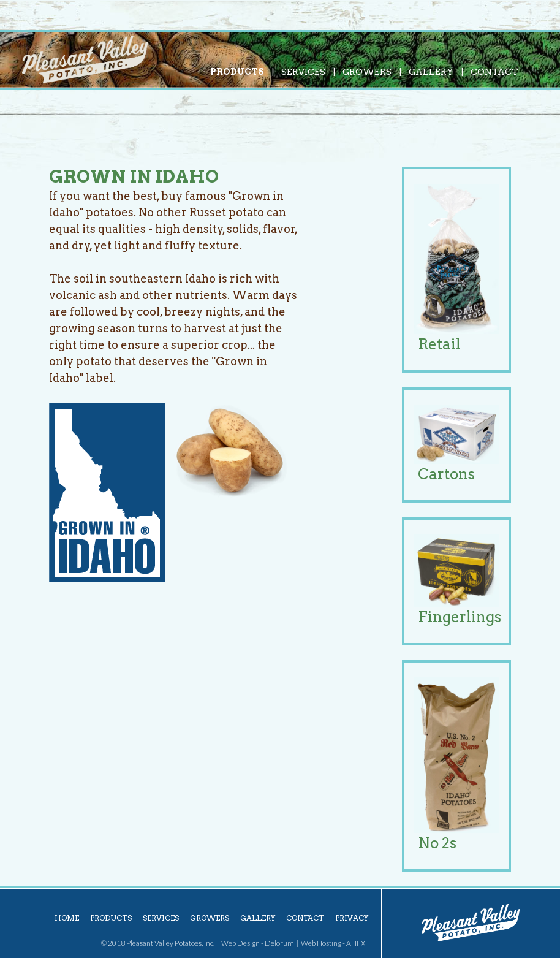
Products (237, 72)
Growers (367, 72)
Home (67, 918)
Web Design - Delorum (258, 943)
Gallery (431, 72)
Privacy (352, 918)
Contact (494, 72)
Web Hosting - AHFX (333, 943)
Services (303, 72)
